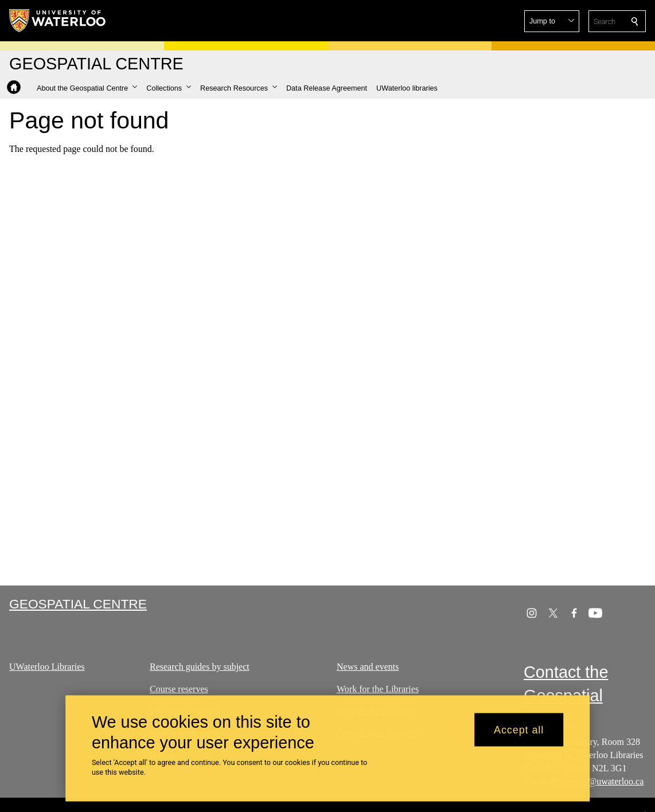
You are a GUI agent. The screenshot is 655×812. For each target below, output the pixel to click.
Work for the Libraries (378, 689)
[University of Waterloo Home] (58, 21)
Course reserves (179, 689)
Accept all (519, 735)
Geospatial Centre (78, 604)
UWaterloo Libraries (47, 667)
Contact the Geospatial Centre (566, 696)
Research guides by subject (200, 667)
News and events (368, 667)
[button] (552, 21)
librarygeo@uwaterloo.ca (597, 781)
